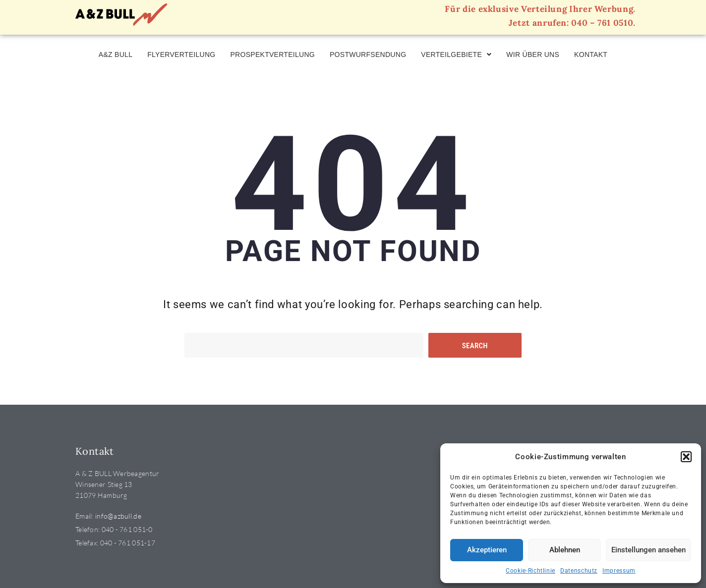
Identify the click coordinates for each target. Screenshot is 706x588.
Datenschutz (579, 571)
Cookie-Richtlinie (530, 571)
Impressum (619, 571)
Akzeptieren (487, 550)
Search (475, 346)
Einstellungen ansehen (648, 550)
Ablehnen (565, 550)
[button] (686, 457)
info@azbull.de (118, 516)
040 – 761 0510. (603, 23)
